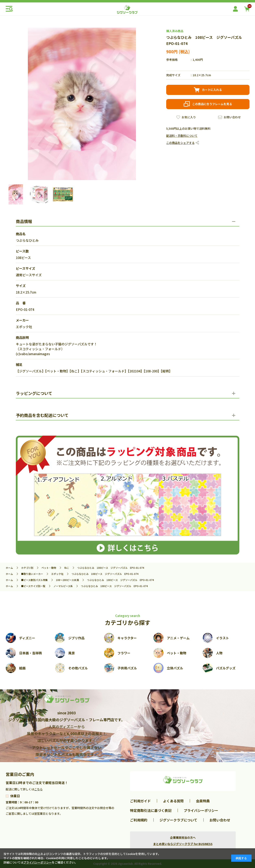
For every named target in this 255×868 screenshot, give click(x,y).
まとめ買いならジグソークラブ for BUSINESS (183, 844)
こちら (38, 789)
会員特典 (203, 801)
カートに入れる (212, 90)
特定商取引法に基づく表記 (151, 810)
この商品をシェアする (180, 143)
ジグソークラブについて (178, 820)
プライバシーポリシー (201, 810)
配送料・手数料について (182, 136)
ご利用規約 (139, 820)
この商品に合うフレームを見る (212, 104)
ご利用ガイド (140, 801)
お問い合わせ (232, 117)
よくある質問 (173, 801)
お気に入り (189, 117)
